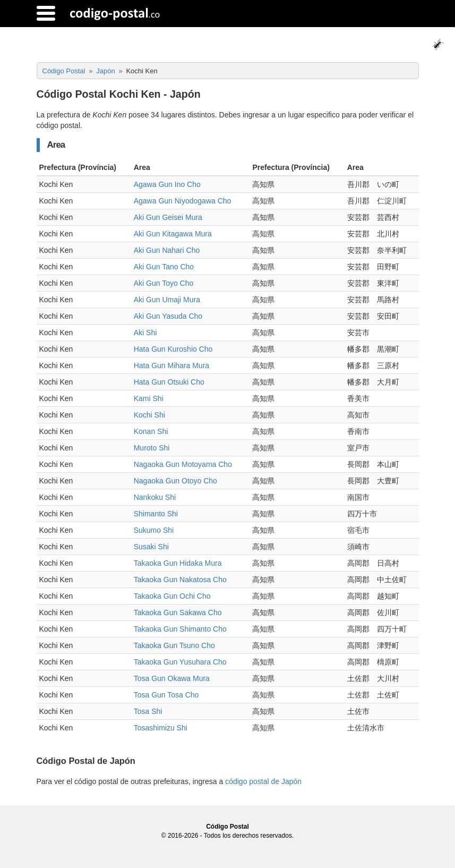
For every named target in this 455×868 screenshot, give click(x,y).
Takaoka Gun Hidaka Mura (178, 563)
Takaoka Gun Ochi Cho (172, 596)
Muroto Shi (152, 448)
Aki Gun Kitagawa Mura (173, 234)
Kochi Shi (149, 415)
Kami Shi (149, 398)
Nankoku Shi (155, 497)
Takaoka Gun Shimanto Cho (180, 629)
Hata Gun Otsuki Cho (169, 382)
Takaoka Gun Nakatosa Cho (180, 580)
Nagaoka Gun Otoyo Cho (175, 481)
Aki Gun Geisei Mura (168, 217)
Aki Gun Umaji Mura (167, 300)
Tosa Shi (148, 711)
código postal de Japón (263, 781)
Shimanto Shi (156, 514)
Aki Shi (145, 333)
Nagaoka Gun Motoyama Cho (183, 464)
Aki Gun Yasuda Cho (168, 316)
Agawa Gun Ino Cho (167, 184)
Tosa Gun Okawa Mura (172, 678)
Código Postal (227, 827)
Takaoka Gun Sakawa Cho (178, 612)
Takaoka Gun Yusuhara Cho (180, 662)
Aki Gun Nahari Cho (167, 250)
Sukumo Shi (154, 530)
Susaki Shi (151, 547)
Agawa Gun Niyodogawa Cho (183, 201)
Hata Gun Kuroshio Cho (173, 349)
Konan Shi (151, 431)
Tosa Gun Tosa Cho (166, 695)
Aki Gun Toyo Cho (164, 283)
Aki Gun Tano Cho (164, 267)
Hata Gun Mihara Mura (171, 365)
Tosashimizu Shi (161, 728)
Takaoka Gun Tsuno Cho (174, 645)
